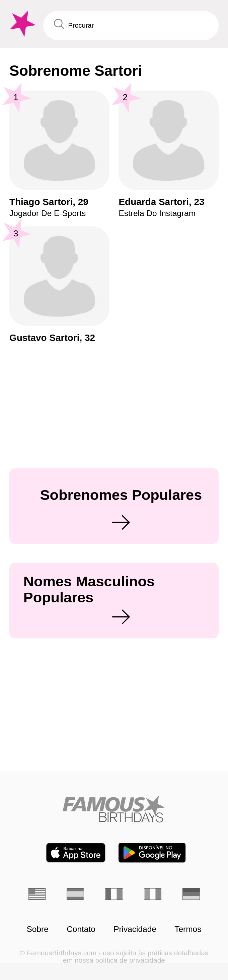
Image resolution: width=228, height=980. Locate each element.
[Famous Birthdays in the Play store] (152, 853)
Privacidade (135, 929)
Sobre (38, 929)
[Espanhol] (75, 894)
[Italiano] (153, 894)
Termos (188, 929)
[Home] (114, 809)
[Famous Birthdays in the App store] (76, 853)
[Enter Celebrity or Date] (131, 26)
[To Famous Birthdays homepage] (22, 24)
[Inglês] (37, 894)
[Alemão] (191, 894)
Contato (81, 929)
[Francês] (114, 894)
